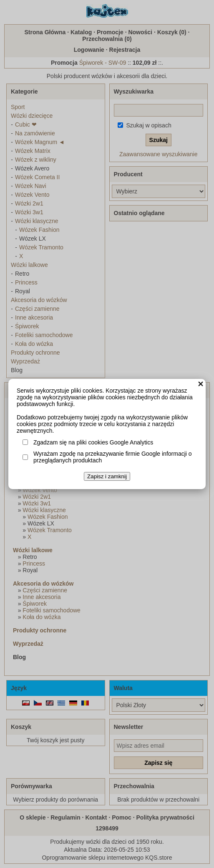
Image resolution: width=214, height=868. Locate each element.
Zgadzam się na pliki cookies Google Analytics (93, 442)
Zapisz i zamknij (107, 476)
